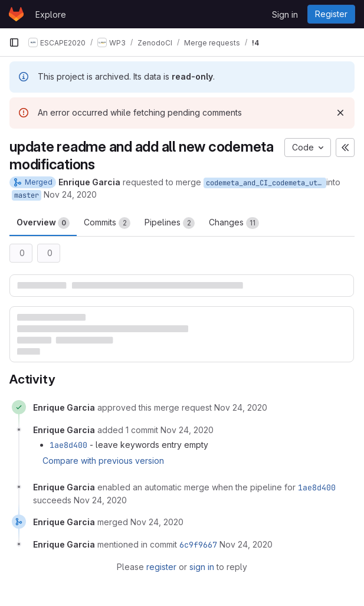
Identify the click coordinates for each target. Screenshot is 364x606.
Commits (107, 223)
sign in (202, 567)
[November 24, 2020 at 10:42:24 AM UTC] (246, 544)
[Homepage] (16, 14)
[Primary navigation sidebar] (14, 42)
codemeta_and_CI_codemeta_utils (266, 183)
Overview (43, 223)
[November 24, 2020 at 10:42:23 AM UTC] (157, 522)
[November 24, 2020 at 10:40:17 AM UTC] (187, 430)
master (27, 195)
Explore (51, 14)
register (161, 567)
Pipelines (170, 223)
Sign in (285, 14)
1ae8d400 (68, 445)
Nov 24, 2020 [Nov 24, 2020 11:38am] (70, 194)
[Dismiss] (340, 113)
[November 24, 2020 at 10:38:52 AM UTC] (241, 407)
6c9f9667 (198, 545)
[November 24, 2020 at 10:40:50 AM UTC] (100, 500)
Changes (234, 223)
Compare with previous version (103, 461)
